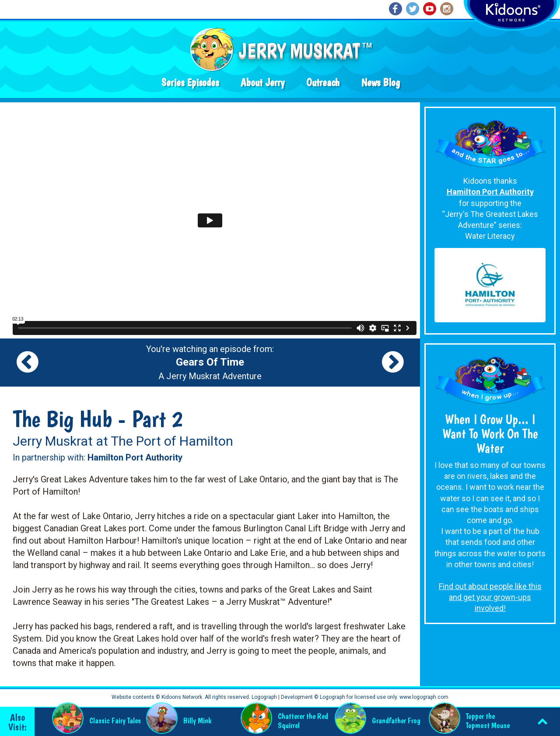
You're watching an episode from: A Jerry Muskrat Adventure (210, 363)
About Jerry (262, 82)
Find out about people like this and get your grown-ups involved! (490, 597)
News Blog (381, 82)
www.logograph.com (423, 697)
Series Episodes (190, 82)
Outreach (323, 82)
